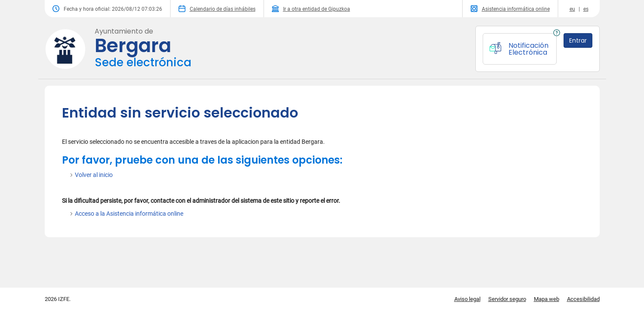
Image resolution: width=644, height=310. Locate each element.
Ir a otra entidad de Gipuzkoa (311, 9)
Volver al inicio (94, 175)
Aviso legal (467, 299)
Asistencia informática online (510, 9)
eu (572, 9)
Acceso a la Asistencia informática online (129, 214)
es (586, 9)
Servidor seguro (507, 299)
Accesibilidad (583, 299)
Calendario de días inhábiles (217, 9)
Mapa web (547, 299)
